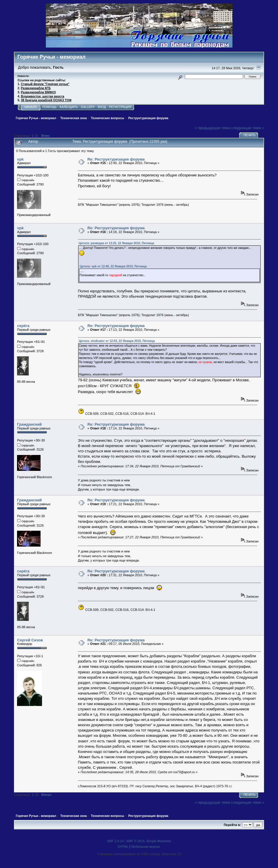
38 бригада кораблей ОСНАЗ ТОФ (46, 100)
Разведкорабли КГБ (36, 88)
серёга (23, 326)
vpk (20, 159)
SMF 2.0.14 (115, 841)
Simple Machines (159, 841)
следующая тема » (248, 128)
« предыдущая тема (212, 128)
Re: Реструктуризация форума (116, 159)
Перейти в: (232, 825)
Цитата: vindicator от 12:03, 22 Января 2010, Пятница (117, 341)
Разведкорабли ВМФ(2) (38, 92)
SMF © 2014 (135, 841)
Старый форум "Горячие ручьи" (45, 84)
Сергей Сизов (30, 640)
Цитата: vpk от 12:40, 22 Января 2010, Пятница (113, 266)
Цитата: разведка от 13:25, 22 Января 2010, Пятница (116, 243)
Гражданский (29, 424)
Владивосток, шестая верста (42, 96)
